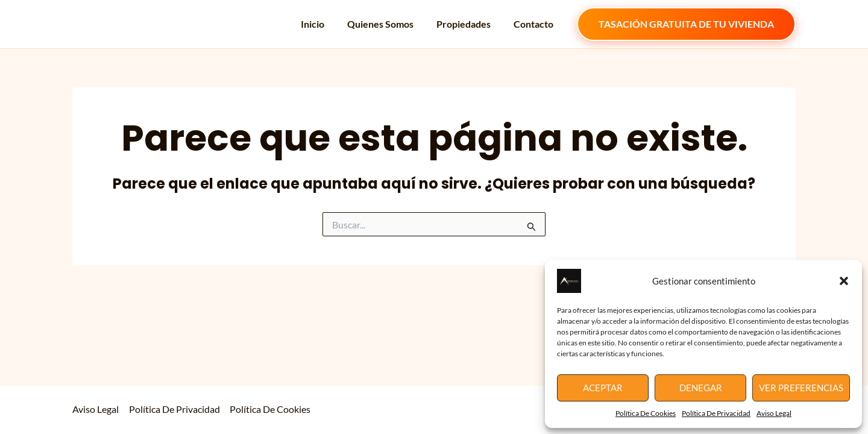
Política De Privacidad (716, 413)
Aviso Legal (774, 413)
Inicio (325, 24)
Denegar (701, 388)
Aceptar (603, 388)
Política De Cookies (646, 413)
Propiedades (469, 24)
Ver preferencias (801, 388)
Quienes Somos (389, 24)
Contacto (535, 24)
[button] (844, 281)
